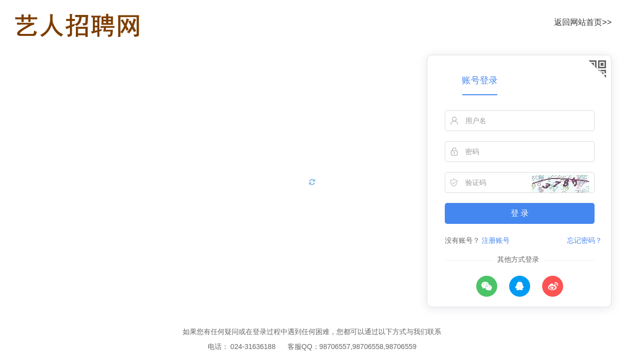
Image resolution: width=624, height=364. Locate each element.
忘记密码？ (585, 240)
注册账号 (496, 240)
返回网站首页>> (583, 22)
